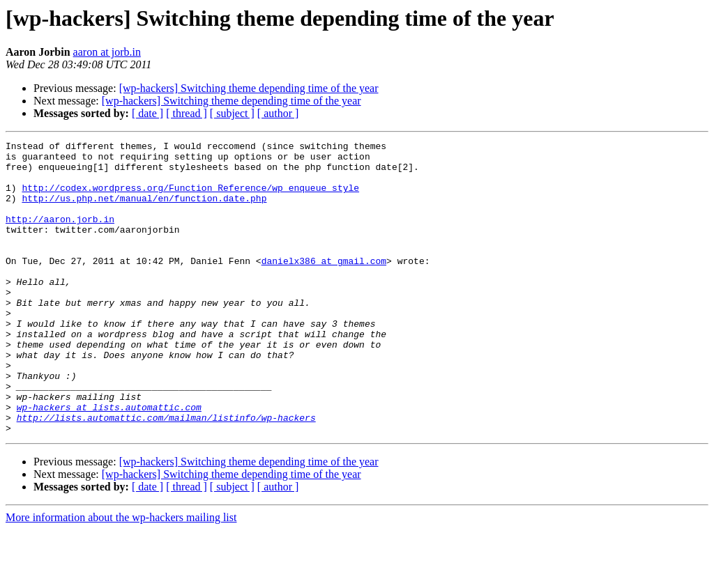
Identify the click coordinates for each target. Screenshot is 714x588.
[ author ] (278, 113)
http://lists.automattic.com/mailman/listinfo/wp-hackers (166, 474)
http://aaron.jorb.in (60, 235)
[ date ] (147, 113)
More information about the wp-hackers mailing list (121, 576)
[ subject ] (232, 113)
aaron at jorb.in (107, 52)
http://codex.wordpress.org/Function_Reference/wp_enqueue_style (190, 198)
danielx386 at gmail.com (324, 286)
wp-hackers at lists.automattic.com (109, 461)
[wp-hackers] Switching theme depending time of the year (249, 88)
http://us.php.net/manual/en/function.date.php (144, 210)
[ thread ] (187, 113)
